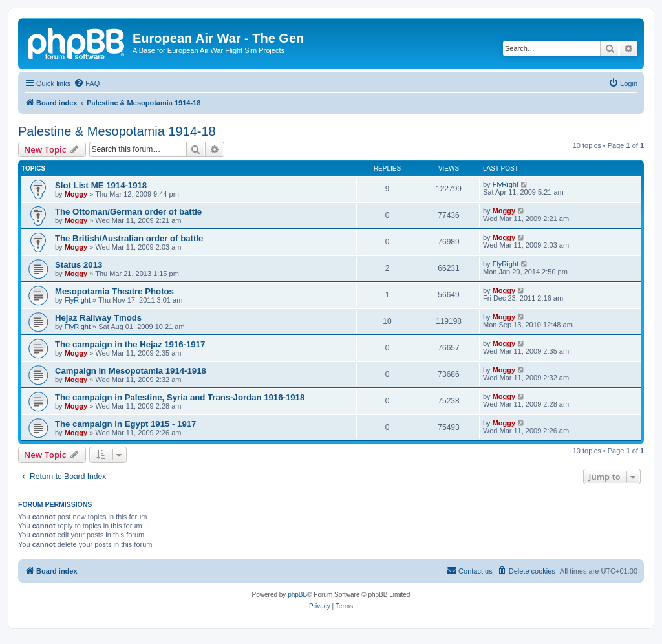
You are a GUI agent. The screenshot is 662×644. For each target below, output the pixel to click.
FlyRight (506, 184)
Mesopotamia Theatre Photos (114, 291)
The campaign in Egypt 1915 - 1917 (125, 424)
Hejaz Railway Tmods (98, 318)
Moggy (76, 194)
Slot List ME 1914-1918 (101, 185)
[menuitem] (87, 83)
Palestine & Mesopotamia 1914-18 (117, 131)
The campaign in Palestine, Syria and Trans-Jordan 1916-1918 (180, 397)
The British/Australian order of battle (129, 238)
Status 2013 (79, 265)
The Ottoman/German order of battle (128, 212)
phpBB (297, 595)
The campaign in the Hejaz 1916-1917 (130, 344)
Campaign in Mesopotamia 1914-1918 (131, 371)
